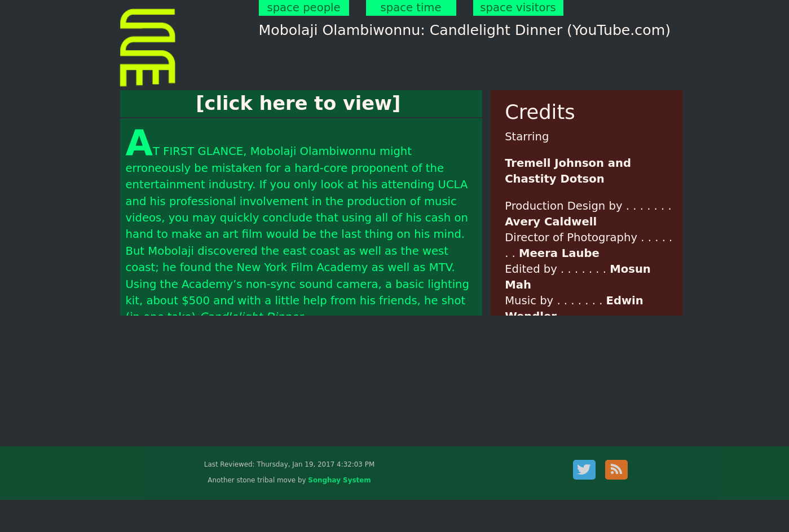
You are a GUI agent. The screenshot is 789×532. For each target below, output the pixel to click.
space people (303, 8)
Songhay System (339, 480)
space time (411, 8)
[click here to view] (298, 103)
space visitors (518, 8)
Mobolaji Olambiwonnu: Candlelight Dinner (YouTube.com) (465, 30)
